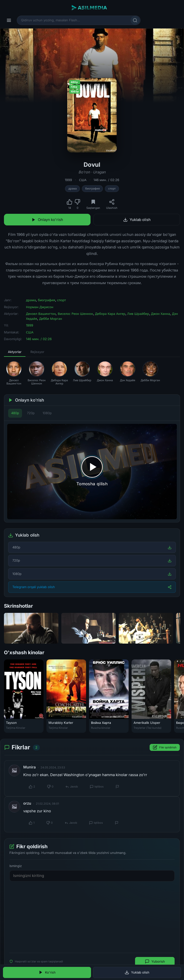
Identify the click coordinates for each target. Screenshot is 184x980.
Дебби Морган (51, 319)
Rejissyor (37, 352)
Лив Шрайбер (138, 314)
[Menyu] (9, 20)
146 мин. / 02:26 (106, 180)
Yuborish (155, 961)
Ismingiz (16, 866)
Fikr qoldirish (165, 747)
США (83, 180)
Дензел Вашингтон (41, 314)
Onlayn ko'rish (47, 220)
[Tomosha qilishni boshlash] (92, 472)
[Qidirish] (135, 20)
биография (92, 189)
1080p (47, 413)
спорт (112, 189)
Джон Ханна (161, 314)
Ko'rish (47, 972)
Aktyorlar (15, 352)
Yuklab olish (137, 220)
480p (15, 413)
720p (31, 413)
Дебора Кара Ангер (110, 314)
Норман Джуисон (40, 307)
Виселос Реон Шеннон (75, 314)
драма (72, 189)
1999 (68, 180)
